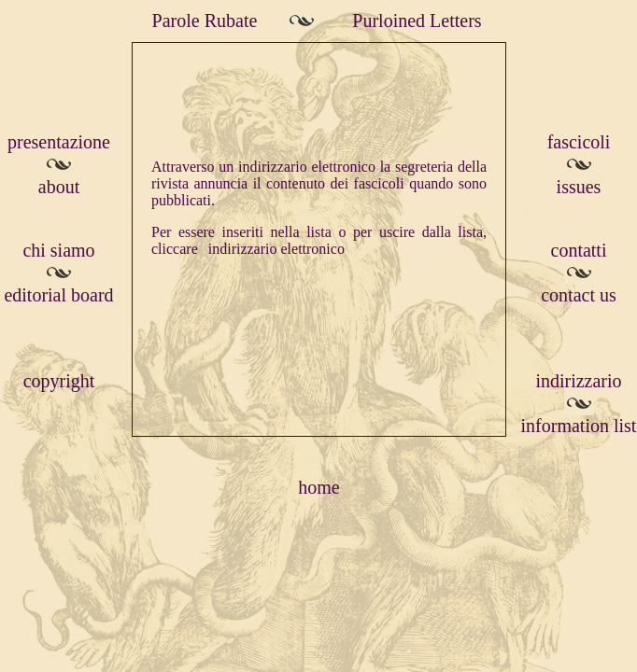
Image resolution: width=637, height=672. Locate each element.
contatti (579, 250)
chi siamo (58, 250)
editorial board (58, 295)
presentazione (59, 142)
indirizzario (578, 381)
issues (579, 187)
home (318, 487)
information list (579, 426)
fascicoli (579, 142)
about (59, 187)
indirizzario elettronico (276, 249)
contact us (579, 295)
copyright (59, 381)
